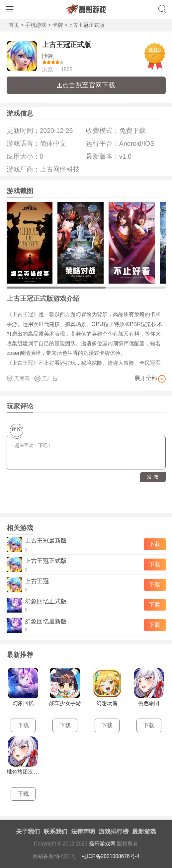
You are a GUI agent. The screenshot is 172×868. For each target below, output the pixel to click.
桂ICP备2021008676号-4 (111, 856)
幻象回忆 (23, 703)
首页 (14, 25)
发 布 (153, 477)
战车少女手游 (65, 703)
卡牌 (58, 25)
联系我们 (55, 832)
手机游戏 (36, 25)
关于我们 (28, 832)
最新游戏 (144, 832)
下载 (155, 544)
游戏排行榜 (114, 832)
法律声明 (83, 832)
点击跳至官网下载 (86, 85)
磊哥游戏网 (102, 844)
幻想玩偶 (107, 703)
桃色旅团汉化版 (25, 772)
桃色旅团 (149, 703)
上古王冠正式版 (67, 45)
